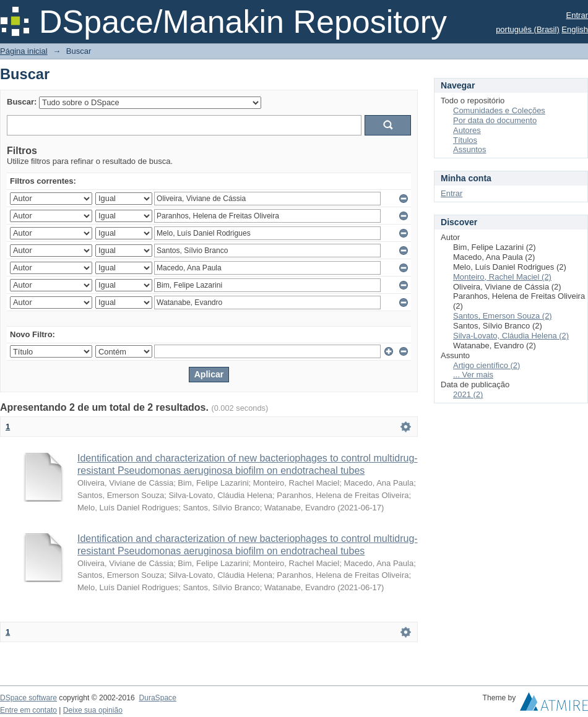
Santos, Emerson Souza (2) (503, 316)
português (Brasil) (528, 29)
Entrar (577, 15)
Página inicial (24, 51)
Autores (467, 130)
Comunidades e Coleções (499, 110)
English (575, 29)
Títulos (465, 140)
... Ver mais (473, 375)
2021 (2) (468, 394)
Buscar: (22, 102)
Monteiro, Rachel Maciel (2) (502, 277)
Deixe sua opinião (93, 710)
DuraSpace (157, 698)
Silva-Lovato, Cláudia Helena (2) (511, 336)
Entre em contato (28, 710)
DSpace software (28, 698)
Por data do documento (495, 120)
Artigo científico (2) (486, 365)
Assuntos (469, 149)
